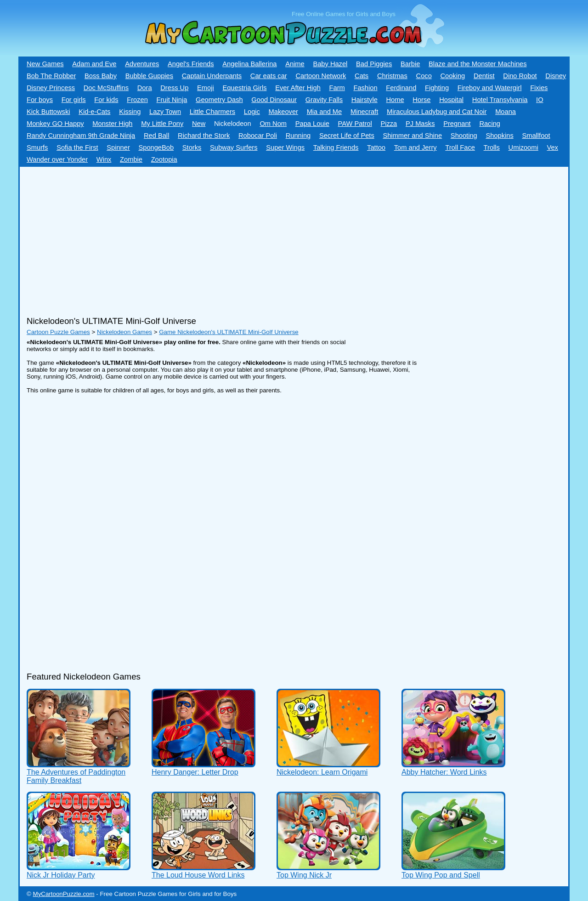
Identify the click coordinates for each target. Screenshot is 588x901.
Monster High (112, 124)
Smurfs (37, 147)
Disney (556, 76)
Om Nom (273, 124)
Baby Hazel (330, 64)
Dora (145, 88)
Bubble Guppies (149, 76)
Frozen (137, 100)
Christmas (392, 76)
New (199, 124)
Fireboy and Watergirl (490, 88)
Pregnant (457, 124)
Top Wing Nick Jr (304, 875)
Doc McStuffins (106, 88)
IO (540, 100)
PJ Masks (420, 124)
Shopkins (499, 136)
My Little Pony (162, 124)
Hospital (451, 100)
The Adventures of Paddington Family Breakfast (76, 776)
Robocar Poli (258, 136)
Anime (295, 64)
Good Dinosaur (274, 100)
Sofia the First (77, 147)
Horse (421, 100)
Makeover (283, 112)
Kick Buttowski (48, 112)
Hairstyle (365, 100)
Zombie (131, 159)
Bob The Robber (51, 76)
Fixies (539, 88)
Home (395, 100)
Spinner (118, 147)
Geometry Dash (219, 100)
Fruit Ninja (172, 100)
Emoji (206, 88)
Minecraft (364, 112)
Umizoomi (523, 147)
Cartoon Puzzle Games (58, 332)
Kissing (130, 112)
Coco (424, 76)
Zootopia (164, 159)
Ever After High (298, 88)
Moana (506, 112)
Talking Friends (336, 147)
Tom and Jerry (416, 147)
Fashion (365, 88)
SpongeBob (156, 147)
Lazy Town (165, 112)
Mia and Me (325, 112)
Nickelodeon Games (124, 332)
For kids (106, 100)
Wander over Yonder (57, 159)
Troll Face (460, 147)
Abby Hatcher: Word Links (444, 772)
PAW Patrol (355, 124)
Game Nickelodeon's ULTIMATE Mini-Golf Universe (229, 332)
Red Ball (156, 136)
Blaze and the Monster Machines (478, 64)
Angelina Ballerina (249, 64)
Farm (337, 88)
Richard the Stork (204, 136)
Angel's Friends (191, 64)
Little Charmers (212, 112)
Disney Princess (51, 88)
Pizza (389, 124)
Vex (552, 147)
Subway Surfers (234, 147)
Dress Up (174, 88)
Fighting (437, 88)
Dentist (484, 76)
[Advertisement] (268, 238)
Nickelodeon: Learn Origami (322, 772)
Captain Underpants (212, 76)
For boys (40, 100)
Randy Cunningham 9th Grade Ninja (81, 136)
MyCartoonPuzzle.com (64, 894)
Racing (490, 124)
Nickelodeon (233, 124)
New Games (45, 64)
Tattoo (376, 147)
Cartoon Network (321, 76)
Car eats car (269, 76)
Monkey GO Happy (55, 124)
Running (298, 136)
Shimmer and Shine (412, 136)
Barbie (410, 64)
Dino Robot (520, 76)
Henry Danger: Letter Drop (195, 772)
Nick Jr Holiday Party (61, 875)
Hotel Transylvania (500, 100)
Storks (192, 147)
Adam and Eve (94, 64)
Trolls (492, 147)
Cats (362, 76)
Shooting (464, 136)
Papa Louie (312, 124)
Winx (104, 159)
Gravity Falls (324, 100)
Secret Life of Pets (347, 136)
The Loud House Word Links (198, 875)
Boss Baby (101, 76)
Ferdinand (401, 88)
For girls (74, 100)
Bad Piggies (374, 64)
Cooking (452, 76)
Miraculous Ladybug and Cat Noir (437, 112)
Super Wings (285, 147)
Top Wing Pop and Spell (441, 875)
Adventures (142, 64)
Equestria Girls (244, 88)
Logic (252, 112)
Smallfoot (536, 136)
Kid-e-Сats (94, 112)
